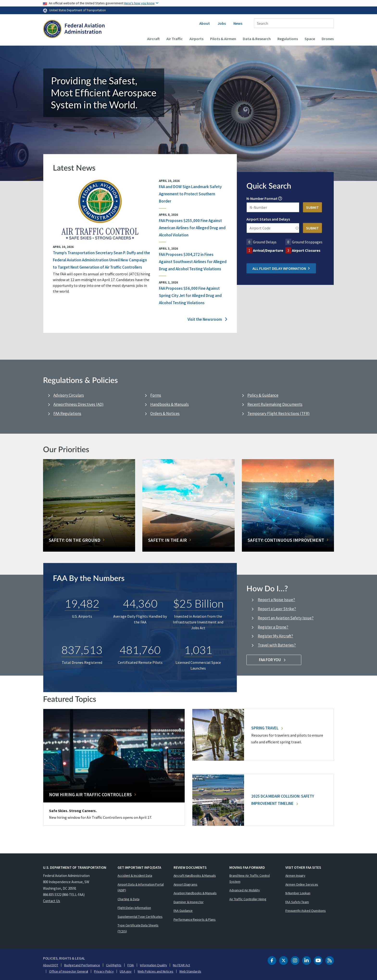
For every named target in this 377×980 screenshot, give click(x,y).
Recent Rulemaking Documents (275, 404)
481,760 (140, 650)
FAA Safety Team (297, 902)
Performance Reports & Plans (195, 919)
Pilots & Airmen (223, 39)
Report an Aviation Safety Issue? (286, 618)
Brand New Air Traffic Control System (250, 878)
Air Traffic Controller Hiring (248, 899)
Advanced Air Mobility (245, 890)
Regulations (288, 39)
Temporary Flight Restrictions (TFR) (279, 413)
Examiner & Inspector (189, 902)
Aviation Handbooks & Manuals (195, 893)
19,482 (82, 603)
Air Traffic (175, 39)
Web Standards (190, 971)
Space (310, 39)
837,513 (82, 650)
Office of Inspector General (69, 971)
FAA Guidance (183, 911)
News (238, 23)
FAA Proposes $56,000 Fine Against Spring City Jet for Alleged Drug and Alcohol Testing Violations (190, 296)
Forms (156, 395)
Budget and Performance (82, 965)
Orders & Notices (165, 413)
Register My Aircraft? (275, 636)
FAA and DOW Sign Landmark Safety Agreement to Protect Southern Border (190, 194)
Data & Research (257, 39)
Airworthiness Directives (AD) (79, 404)
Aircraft (153, 39)
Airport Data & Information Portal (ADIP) (141, 887)
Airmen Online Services (302, 884)
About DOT (51, 965)
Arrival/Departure (268, 250)
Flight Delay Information (134, 908)
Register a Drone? (273, 627)
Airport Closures (306, 250)
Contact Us (52, 901)
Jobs (222, 23)
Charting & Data (129, 899)
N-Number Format (262, 198)
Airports (196, 39)
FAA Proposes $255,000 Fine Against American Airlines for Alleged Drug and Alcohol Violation (192, 228)
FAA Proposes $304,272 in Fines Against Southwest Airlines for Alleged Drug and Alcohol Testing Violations (193, 262)
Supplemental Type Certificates (140, 917)
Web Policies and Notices (155, 971)
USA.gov (126, 971)
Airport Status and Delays (268, 219)
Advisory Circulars (69, 395)
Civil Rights (114, 965)
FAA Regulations (67, 413)
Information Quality (153, 965)
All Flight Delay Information (281, 268)
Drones (328, 39)
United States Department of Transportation (78, 10)
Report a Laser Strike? (277, 609)
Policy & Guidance (263, 395)
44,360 (140, 603)
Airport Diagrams (185, 884)
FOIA (131, 965)
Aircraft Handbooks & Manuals (195, 875)
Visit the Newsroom (207, 320)
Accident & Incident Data (135, 875)
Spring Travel (267, 728)
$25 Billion (198, 603)
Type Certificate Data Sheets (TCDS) (138, 928)
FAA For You (274, 660)
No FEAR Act (181, 965)
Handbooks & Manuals (170, 404)
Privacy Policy (104, 971)
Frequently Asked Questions (306, 911)
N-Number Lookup (298, 893)
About (205, 23)
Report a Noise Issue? (276, 600)
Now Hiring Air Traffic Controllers (90, 795)
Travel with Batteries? (277, 645)
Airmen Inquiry (295, 875)
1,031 (198, 650)
